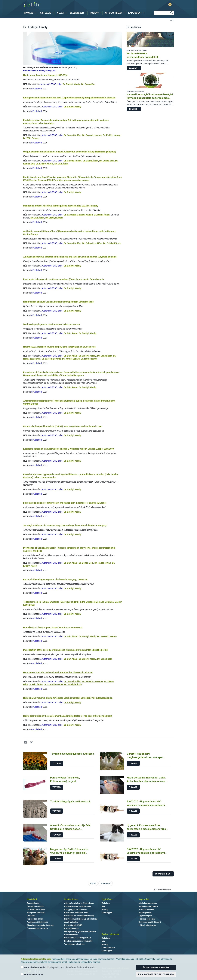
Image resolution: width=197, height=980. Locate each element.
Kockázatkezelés (71, 928)
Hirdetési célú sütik (32, 975)
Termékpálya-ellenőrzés (74, 944)
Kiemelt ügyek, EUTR (73, 925)
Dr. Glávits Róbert (73, 161)
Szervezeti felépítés (35, 906)
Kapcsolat (144, 899)
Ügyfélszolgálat (145, 916)
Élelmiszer (106, 903)
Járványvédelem (71, 922)
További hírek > (163, 874)
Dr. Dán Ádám (88, 84)
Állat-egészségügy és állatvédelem (79, 903)
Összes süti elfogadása (156, 967)
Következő (106, 883)
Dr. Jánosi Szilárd (72, 135)
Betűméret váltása (172, 20)
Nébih (67, 5)
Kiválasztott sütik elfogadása (156, 974)
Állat (104, 906)
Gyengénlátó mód (170, 5)
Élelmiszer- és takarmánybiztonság (79, 916)
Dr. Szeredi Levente (92, 135)
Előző (93, 883)
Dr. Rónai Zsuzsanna (93, 681)
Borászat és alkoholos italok (76, 913)
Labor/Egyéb (107, 913)
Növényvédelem (71, 935)
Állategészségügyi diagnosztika (78, 906)
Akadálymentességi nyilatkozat (40, 925)
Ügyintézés (107, 899)
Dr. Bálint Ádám (90, 161)
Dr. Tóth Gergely (31, 138)
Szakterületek (71, 899)
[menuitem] (31, 13)
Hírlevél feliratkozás (147, 925)
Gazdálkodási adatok (36, 909)
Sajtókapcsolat (145, 913)
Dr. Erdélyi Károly (71, 84)
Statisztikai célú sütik (33, 967)
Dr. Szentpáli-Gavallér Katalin (78, 215)
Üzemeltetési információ (37, 928)
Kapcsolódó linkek (35, 919)
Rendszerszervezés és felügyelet (78, 941)
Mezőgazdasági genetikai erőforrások (80, 932)
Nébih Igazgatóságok (148, 903)
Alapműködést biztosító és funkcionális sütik (71, 967)
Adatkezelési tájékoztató (37, 922)
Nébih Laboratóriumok (148, 906)
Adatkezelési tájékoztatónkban (36, 959)
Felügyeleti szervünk (36, 913)
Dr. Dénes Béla (107, 161)
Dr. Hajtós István (89, 359)
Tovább (57, 763)
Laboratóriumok (108, 948)
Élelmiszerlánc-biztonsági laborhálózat (81, 919)
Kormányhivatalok (147, 909)
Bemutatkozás (33, 903)
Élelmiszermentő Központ (150, 922)
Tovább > (134, 68)
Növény (105, 909)
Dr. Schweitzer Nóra (92, 243)
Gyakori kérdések (110, 934)
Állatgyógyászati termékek (76, 909)
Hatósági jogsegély (147, 919)
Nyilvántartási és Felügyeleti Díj (78, 938)
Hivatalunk (32, 899)
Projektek (31, 916)
